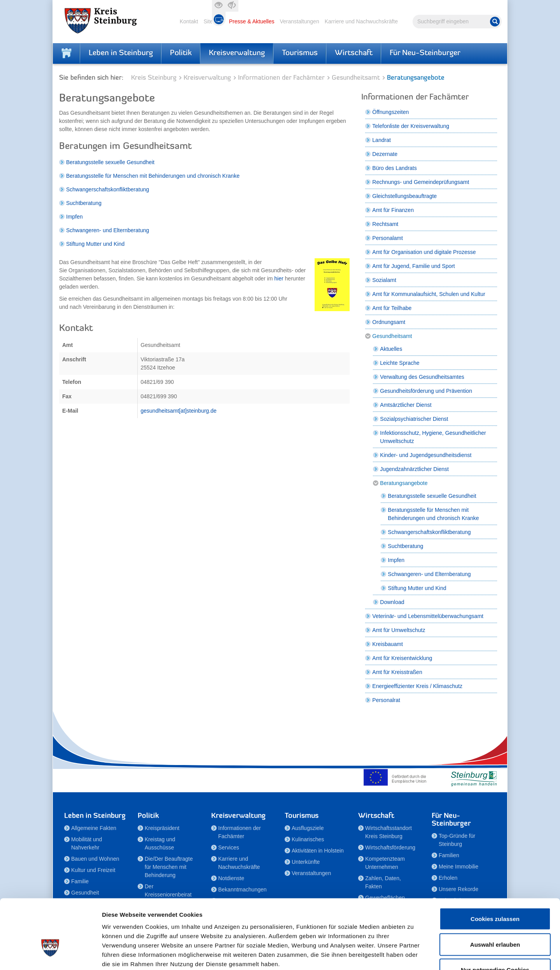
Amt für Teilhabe (392, 308)
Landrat (381, 140)
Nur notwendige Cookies (495, 919)
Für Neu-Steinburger (425, 53)
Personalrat (386, 700)
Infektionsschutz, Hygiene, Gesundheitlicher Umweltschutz (433, 437)
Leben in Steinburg (121, 53)
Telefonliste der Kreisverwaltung (411, 126)
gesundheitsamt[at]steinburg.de (179, 411)
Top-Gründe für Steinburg (457, 840)
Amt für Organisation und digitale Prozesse (424, 252)
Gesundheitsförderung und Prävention (426, 391)
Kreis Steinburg (154, 78)
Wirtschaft (354, 53)
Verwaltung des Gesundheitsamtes (422, 377)
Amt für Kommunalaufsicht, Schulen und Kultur (429, 294)
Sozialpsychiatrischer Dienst (414, 419)
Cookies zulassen (495, 868)
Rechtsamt (385, 224)
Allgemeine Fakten (94, 828)
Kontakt (189, 21)
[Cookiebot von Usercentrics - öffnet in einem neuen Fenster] (50, 955)
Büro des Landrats (394, 168)
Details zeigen (414, 955)
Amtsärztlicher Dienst (406, 405)
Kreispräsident (162, 828)
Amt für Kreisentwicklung (402, 658)
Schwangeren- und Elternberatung (108, 230)
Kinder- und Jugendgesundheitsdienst (426, 455)
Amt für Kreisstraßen (397, 672)
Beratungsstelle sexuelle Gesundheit (110, 162)
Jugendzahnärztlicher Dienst (414, 469)
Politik (181, 53)
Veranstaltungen (299, 21)
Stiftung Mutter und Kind (95, 244)
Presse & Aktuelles (252, 21)
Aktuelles (391, 349)
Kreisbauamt (388, 644)
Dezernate (385, 154)
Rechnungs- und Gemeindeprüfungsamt (421, 182)
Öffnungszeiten (390, 112)
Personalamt (388, 238)
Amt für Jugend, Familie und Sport (413, 266)
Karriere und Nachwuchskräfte (361, 21)
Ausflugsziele (308, 828)
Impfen (74, 217)
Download (392, 602)
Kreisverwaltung (237, 53)
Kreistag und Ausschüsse (160, 843)
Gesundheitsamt (356, 78)
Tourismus (300, 53)
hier (279, 278)
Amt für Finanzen (393, 210)
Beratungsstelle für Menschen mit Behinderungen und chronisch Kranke (153, 176)
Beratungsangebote (404, 483)
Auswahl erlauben (495, 894)
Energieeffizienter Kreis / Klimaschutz (417, 686)
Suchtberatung (84, 203)
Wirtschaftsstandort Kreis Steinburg (388, 832)
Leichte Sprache (400, 363)
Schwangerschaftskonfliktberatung (108, 189)
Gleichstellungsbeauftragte (404, 196)
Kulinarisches (308, 839)
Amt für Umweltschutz (399, 630)
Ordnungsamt (389, 322)
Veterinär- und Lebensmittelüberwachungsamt (428, 616)
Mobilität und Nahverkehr (87, 843)
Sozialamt (384, 280)
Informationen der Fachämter (281, 78)
